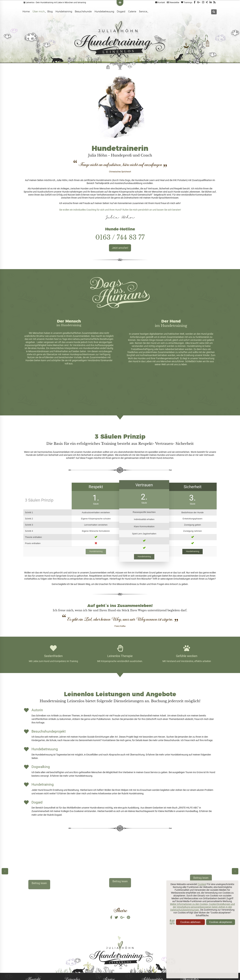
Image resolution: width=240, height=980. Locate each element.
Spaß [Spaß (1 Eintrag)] (157, 969)
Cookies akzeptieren (221, 922)
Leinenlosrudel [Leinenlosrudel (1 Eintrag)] (148, 962)
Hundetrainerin (71, 944)
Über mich (39, 12)
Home (26, 12)
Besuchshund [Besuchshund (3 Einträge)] (150, 944)
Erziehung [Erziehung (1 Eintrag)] (146, 951)
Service (143, 12)
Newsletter (173, 3)
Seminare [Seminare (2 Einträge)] (158, 965)
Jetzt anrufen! (120, 248)
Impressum (108, 968)
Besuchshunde (83, 12)
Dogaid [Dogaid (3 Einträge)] (146, 947)
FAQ (105, 948)
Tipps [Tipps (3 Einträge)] (165, 969)
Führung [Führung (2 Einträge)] (157, 951)
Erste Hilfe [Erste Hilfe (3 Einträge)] (159, 947)
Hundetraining (64, 12)
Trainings (187, 3)
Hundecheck (109, 952)
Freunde (68, 968)
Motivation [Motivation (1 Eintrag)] (146, 966)
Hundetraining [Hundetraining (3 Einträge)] (162, 958)
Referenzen (69, 964)
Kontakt (160, 3)
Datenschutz (109, 960)
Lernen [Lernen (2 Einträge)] (160, 962)
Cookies (202, 884)
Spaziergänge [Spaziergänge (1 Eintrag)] (147, 969)
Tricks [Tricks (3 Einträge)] (157, 972)
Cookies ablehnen (190, 922)
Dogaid (121, 12)
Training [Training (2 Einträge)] (146, 972)
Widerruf (107, 964)
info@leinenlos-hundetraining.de (43, 965)
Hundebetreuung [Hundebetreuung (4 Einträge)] (162, 954)
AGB (105, 956)
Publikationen (70, 960)
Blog (50, 12)
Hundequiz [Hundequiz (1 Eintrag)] (146, 958)
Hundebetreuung (104, 12)
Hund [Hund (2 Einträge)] (144, 955)
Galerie (132, 12)
